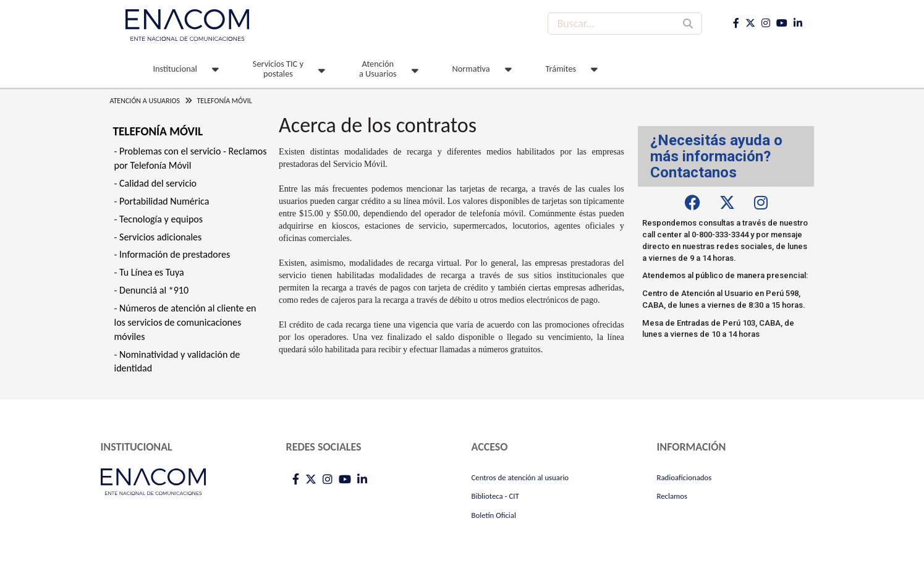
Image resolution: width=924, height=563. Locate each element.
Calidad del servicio (158, 183)
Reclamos (672, 496)
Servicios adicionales (160, 237)
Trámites (561, 69)
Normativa (471, 69)
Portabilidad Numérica (164, 201)
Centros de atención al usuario (520, 477)
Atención (378, 69)
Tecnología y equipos (161, 219)
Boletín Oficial (494, 515)
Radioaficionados (685, 477)
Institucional (175, 69)
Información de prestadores (175, 254)
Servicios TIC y (278, 69)
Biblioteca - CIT (495, 496)
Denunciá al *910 (154, 290)
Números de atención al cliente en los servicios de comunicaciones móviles (185, 322)
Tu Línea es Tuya (152, 272)
